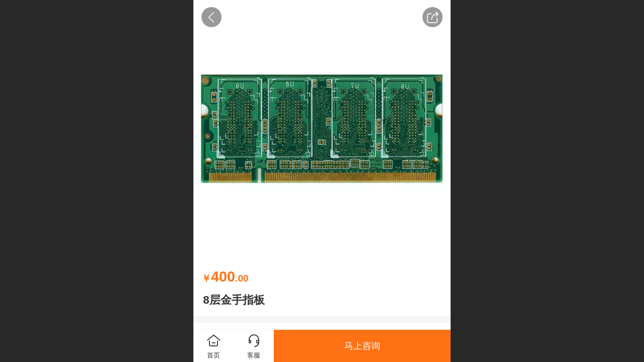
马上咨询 (362, 346)
